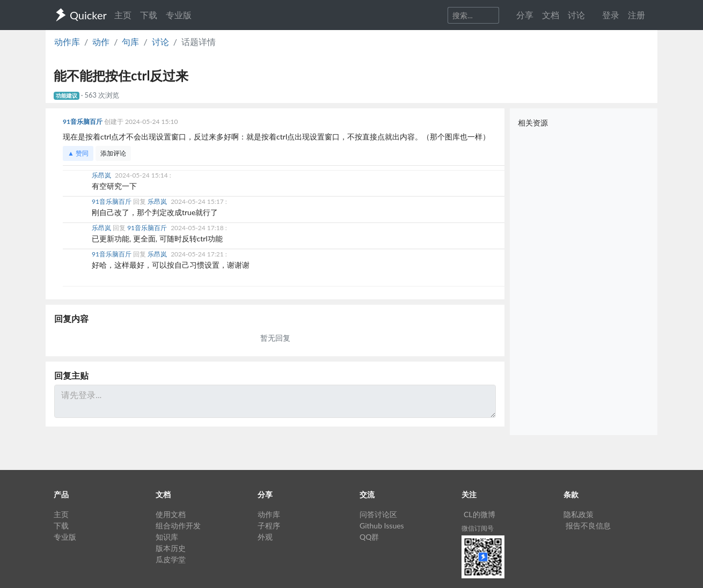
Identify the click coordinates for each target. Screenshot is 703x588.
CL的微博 (479, 514)
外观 (265, 537)
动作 (101, 42)
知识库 (167, 537)
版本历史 (171, 548)
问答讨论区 (378, 514)
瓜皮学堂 (171, 559)
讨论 (160, 42)
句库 (130, 42)
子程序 (269, 525)
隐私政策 (578, 514)
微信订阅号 (478, 528)
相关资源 (533, 123)
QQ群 (369, 537)
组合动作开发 (178, 525)
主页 (123, 15)
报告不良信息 (588, 525)
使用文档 (171, 514)
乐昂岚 (102, 175)
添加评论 (113, 153)
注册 (636, 15)
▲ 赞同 (78, 153)
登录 (611, 15)
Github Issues (382, 525)
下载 (149, 15)
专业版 (179, 15)
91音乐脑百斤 (83, 122)
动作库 (67, 42)
